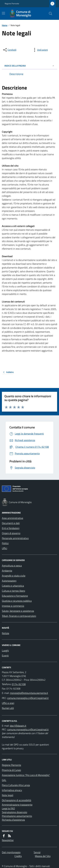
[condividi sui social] (9, 50)
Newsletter (8, 840)
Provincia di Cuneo (11, 770)
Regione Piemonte (12, 4)
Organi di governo (11, 533)
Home (5, 25)
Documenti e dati (11, 523)
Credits (18, 856)
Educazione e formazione (15, 596)
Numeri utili (8, 708)
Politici (5, 543)
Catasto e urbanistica (13, 586)
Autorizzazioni (9, 581)
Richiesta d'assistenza (13, 820)
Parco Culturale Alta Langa (16, 785)
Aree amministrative (13, 518)
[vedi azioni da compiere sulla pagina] (40, 50)
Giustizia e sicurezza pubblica (17, 601)
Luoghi (5, 650)
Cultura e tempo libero (13, 591)
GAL (4, 780)
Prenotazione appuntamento (17, 816)
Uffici (4, 548)
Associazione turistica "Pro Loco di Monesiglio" (26, 775)
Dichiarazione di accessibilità (17, 800)
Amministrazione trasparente (17, 805)
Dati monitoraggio (11, 852)
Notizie (6, 633)
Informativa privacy (12, 790)
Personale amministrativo (15, 538)
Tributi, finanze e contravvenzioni (19, 616)
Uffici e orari (8, 703)
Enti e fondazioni (11, 528)
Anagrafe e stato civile (14, 576)
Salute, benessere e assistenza (18, 611)
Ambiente (7, 571)
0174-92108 (19, 684)
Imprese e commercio (13, 606)
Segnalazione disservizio (14, 812)
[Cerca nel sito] (49, 14)
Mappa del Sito (43, 856)
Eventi (5, 656)
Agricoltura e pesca (12, 566)
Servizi (37, 852)
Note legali (8, 795)
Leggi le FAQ (8, 808)
